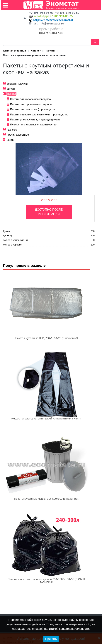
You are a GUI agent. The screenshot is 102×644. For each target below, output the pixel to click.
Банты (10, 140)
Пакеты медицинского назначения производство (39, 114)
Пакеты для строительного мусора (31, 104)
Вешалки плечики (17, 84)
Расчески (12, 130)
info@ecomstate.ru (51, 23)
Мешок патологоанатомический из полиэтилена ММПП (47, 418)
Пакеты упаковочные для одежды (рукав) (35, 119)
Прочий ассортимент (19, 135)
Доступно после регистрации (49, 212)
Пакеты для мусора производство (30, 99)
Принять (51, 639)
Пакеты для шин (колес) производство (33, 109)
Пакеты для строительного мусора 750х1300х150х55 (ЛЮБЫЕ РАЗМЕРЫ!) (47, 581)
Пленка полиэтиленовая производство (33, 125)
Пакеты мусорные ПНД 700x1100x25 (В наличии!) (47, 338)
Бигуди (11, 89)
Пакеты (11, 94)
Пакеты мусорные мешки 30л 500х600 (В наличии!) (47, 499)
